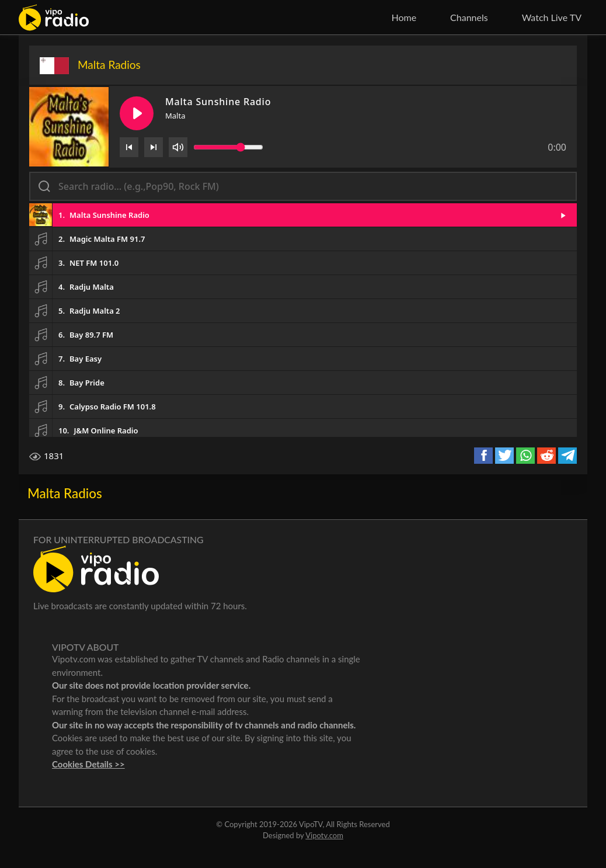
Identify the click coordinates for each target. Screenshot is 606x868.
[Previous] (129, 147)
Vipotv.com (324, 835)
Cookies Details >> (88, 764)
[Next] (154, 147)
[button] (303, 215)
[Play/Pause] (137, 113)
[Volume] (178, 147)
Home (404, 17)
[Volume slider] (228, 147)
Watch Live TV (552, 17)
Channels (469, 17)
